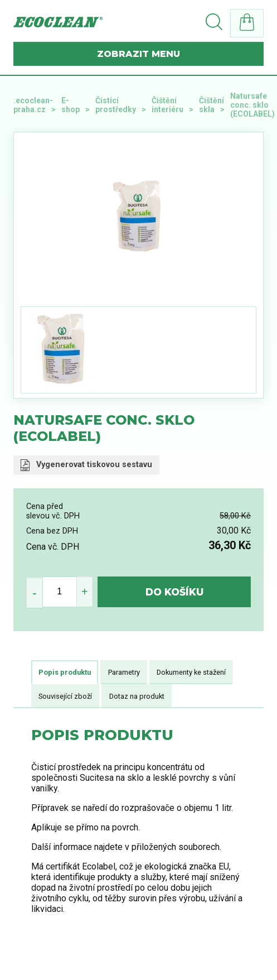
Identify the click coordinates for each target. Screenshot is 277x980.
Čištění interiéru (167, 105)
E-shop (71, 105)
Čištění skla (212, 105)
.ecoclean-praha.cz (33, 105)
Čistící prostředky (116, 105)
